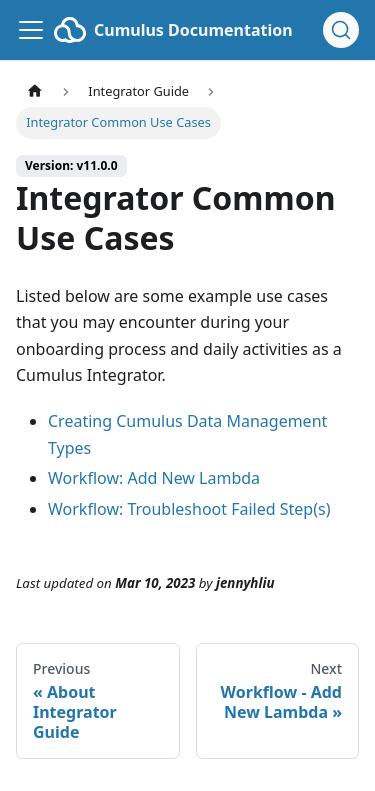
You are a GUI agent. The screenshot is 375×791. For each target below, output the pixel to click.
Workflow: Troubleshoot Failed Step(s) (189, 509)
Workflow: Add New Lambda (154, 478)
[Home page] (35, 91)
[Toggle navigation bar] (31, 30)
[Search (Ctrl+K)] (341, 30)
